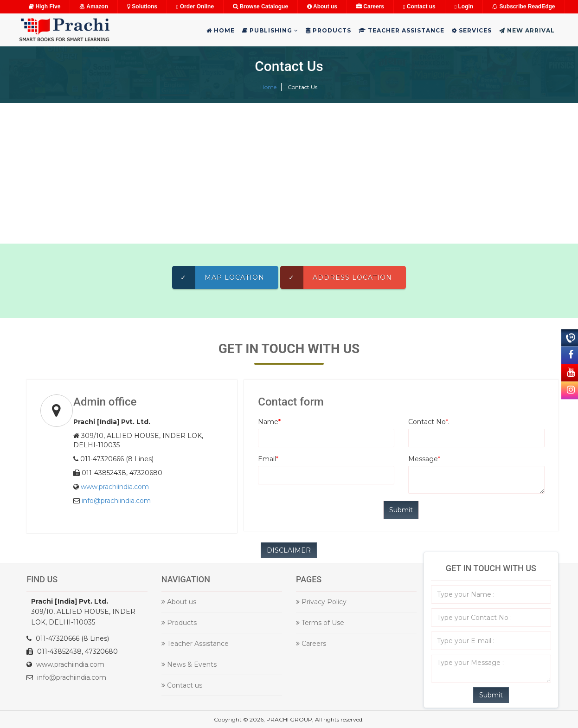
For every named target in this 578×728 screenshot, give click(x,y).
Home (221, 30)
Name (269, 422)
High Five (45, 6)
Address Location (336, 277)
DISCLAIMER (289, 550)
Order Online (195, 6)
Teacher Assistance (401, 30)
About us (322, 6)
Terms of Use (320, 623)
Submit (491, 695)
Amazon (94, 6)
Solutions (142, 6)
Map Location (218, 277)
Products (328, 30)
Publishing (270, 30)
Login (464, 6)
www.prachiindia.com (115, 487)
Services (472, 30)
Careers (370, 6)
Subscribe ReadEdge (523, 6)
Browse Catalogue (260, 6)
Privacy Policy (321, 602)
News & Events (189, 664)
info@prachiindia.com (116, 501)
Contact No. (429, 422)
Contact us (419, 6)
